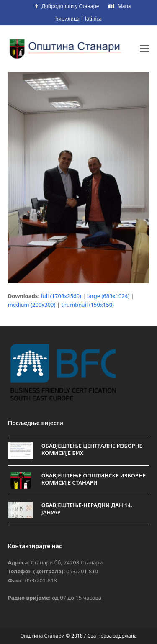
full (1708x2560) (61, 296)
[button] (144, 48)
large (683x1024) (108, 296)
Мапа (124, 6)
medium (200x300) (32, 305)
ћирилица (67, 19)
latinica (93, 19)
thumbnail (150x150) (88, 305)
